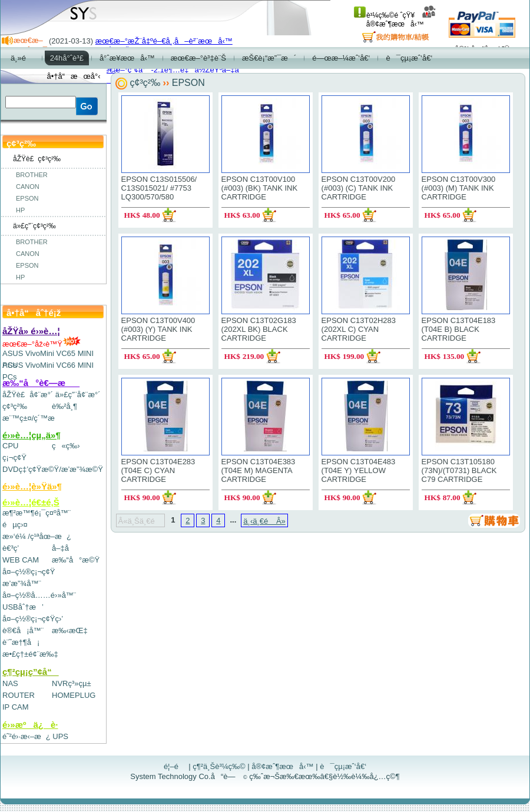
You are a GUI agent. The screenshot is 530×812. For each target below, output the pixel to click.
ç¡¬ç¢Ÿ (14, 457)
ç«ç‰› (66, 446)
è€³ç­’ (11, 548)
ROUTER (19, 695)
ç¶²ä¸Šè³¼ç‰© (219, 766)
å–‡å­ (63, 548)
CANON (28, 187)
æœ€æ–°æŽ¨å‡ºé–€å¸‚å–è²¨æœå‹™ (164, 41)
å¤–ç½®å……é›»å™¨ (39, 595)
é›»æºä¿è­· (30, 725)
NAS (10, 683)
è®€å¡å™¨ (23, 630)
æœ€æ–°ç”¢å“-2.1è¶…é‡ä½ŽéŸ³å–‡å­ (170, 70)
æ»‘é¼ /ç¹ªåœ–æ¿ (37, 536)
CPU (10, 446)
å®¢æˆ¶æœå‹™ (401, 20)
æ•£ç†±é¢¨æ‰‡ (30, 654)
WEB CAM (21, 560)
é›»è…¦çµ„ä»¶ (32, 435)
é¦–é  (175, 766)
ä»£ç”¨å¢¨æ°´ (78, 395)
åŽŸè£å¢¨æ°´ (28, 395)
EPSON (27, 198)
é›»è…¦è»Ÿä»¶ (32, 486)
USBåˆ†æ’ (23, 607)
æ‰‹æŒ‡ (70, 630)
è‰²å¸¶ (64, 406)
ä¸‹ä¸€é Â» (264, 521)
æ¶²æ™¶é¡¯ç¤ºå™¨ (37, 513)
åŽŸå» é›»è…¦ (31, 331)
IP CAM (16, 707)
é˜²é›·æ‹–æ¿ (26, 736)
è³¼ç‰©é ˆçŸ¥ (384, 15)
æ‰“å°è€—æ (41, 383)
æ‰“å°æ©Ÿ (76, 560)
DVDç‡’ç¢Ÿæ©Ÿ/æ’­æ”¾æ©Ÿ (53, 469)
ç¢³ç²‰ (15, 406)
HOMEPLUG (74, 695)
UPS (60, 736)
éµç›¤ (15, 525)
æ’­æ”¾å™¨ (22, 583)
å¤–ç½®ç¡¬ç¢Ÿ (29, 572)
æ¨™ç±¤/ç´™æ (34, 418)
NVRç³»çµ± (72, 683)
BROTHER (32, 175)
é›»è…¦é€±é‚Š (31, 502)
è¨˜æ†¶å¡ (21, 642)
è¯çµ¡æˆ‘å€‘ (343, 766)
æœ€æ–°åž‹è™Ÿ (42, 344)
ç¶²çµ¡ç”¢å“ (31, 672)
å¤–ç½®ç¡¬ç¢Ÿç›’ (33, 619)
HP (20, 210)
